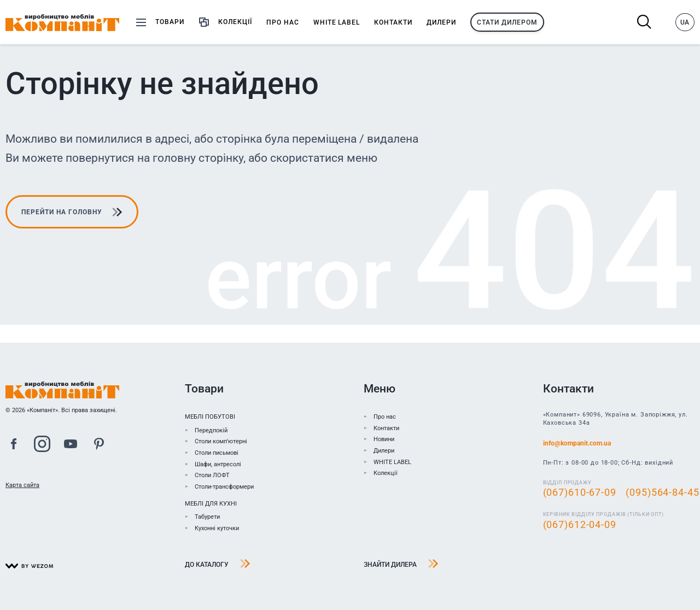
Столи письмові (217, 453)
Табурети (207, 517)
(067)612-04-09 (580, 525)
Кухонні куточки (217, 528)
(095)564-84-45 (662, 492)
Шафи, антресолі (218, 464)
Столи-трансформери (224, 487)
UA (685, 22)
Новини (384, 440)
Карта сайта (22, 485)
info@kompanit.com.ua (577, 444)
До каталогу (218, 565)
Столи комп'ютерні (221, 442)
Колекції (386, 474)
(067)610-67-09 (580, 492)
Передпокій (211, 430)
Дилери (384, 451)
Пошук (644, 22)
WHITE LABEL (392, 462)
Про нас (385, 417)
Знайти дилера (401, 565)
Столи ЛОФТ (212, 476)
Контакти (386, 428)
